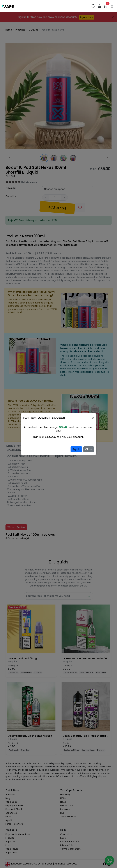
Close (89, 449)
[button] (112, 7)
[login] (100, 6)
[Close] (93, 418)
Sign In (76, 449)
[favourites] (93, 6)
